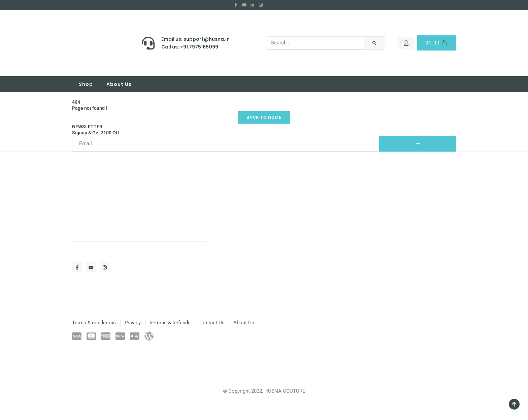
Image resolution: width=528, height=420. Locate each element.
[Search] (374, 43)
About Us (119, 84)
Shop (86, 84)
